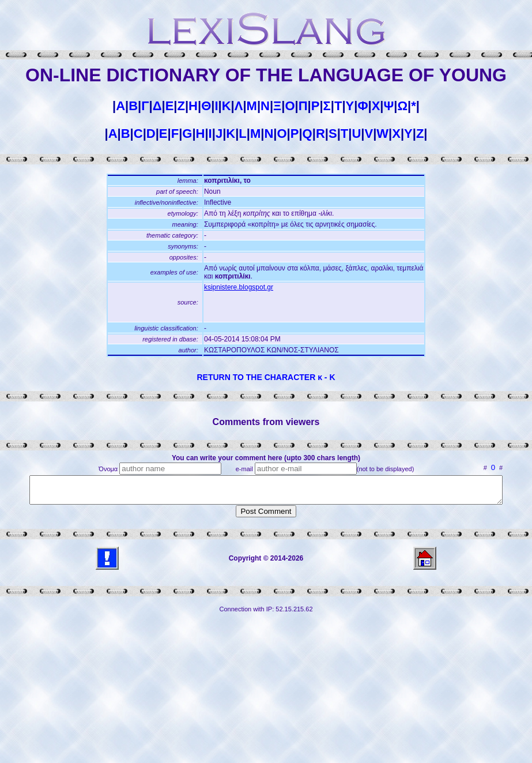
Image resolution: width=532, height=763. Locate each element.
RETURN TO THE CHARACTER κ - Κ (266, 377)
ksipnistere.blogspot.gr (239, 287)
